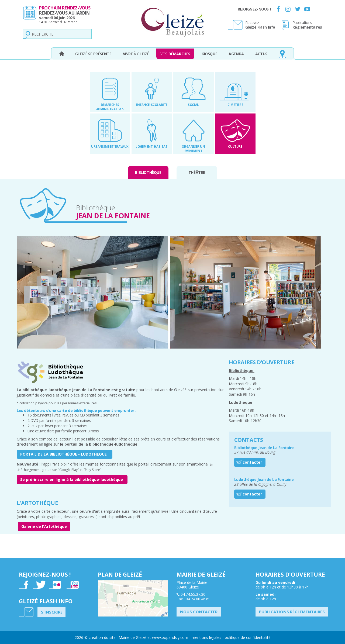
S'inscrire (52, 612)
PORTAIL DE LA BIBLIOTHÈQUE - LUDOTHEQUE (65, 454)
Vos (175, 54)
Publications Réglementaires (292, 612)
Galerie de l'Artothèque (44, 526)
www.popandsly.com (170, 637)
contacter (252, 462)
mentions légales (206, 637)
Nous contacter (199, 612)
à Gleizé (136, 54)
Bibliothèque (148, 172)
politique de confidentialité (248, 637)
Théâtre (197, 172)
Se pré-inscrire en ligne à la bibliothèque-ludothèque (72, 479)
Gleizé (93, 54)
